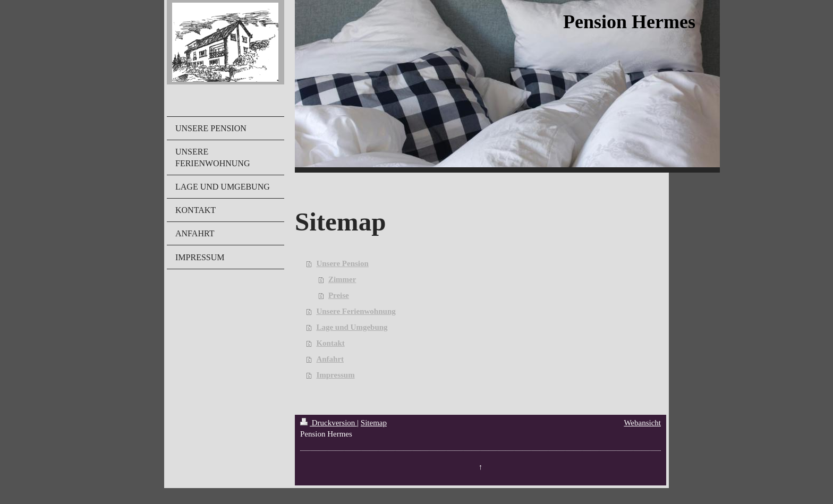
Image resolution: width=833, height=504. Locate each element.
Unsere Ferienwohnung (356, 311)
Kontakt (330, 343)
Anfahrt (330, 359)
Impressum (335, 375)
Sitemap (374, 423)
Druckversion (329, 423)
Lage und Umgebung (352, 327)
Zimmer (342, 279)
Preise (339, 295)
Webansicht (642, 423)
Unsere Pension (342, 263)
